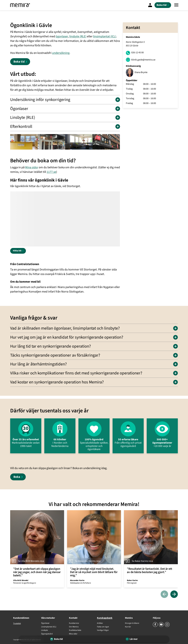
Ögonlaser (45, 623)
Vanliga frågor (103, 630)
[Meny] (176, 5)
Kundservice (74, 623)
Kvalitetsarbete (75, 630)
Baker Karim (132, 580)
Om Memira (74, 627)
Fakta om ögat (103, 627)
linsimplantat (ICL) (105, 36)
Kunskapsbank (105, 618)
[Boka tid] (163, 5)
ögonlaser (62, 36)
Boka (17, 477)
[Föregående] (164, 594)
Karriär (128, 627)
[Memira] (20, 5)
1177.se (51, 172)
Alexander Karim (77, 580)
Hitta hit (17, 251)
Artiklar (100, 623)
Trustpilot (17, 623)
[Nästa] (174, 594)
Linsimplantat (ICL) (49, 627)
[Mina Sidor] (150, 5)
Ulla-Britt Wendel (21, 580)
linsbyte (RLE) (78, 36)
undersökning (61, 53)
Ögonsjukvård (47, 634)
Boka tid (19, 62)
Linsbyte (44, 630)
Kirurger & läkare (132, 623)
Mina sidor (32, 167)
